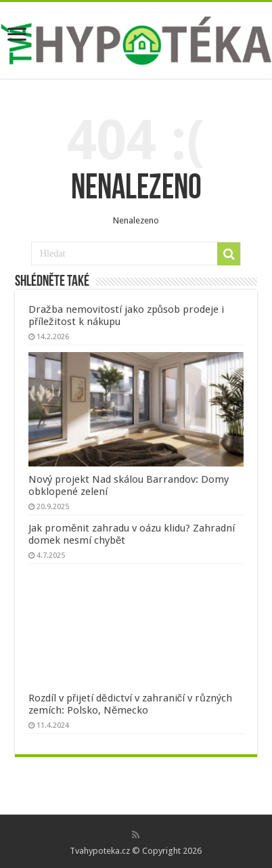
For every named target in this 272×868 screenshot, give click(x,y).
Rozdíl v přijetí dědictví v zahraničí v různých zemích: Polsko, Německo (130, 704)
